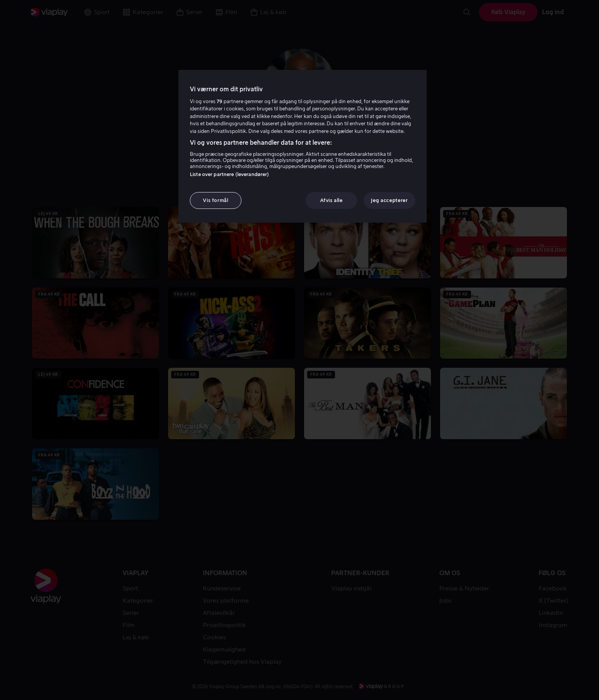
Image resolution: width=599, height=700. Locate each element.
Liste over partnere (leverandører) (229, 174)
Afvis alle (331, 200)
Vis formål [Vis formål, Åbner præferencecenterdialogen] (216, 200)
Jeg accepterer (389, 200)
